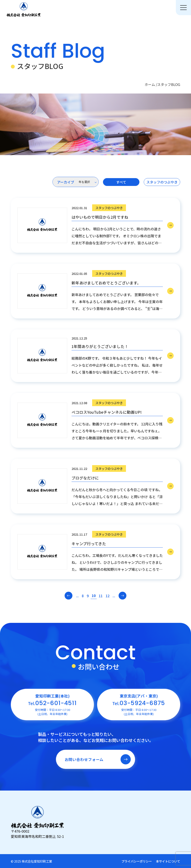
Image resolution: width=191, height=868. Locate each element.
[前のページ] (69, 596)
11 (101, 596)
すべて (121, 182)
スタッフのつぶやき (162, 182)
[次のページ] (123, 596)
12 (108, 596)
